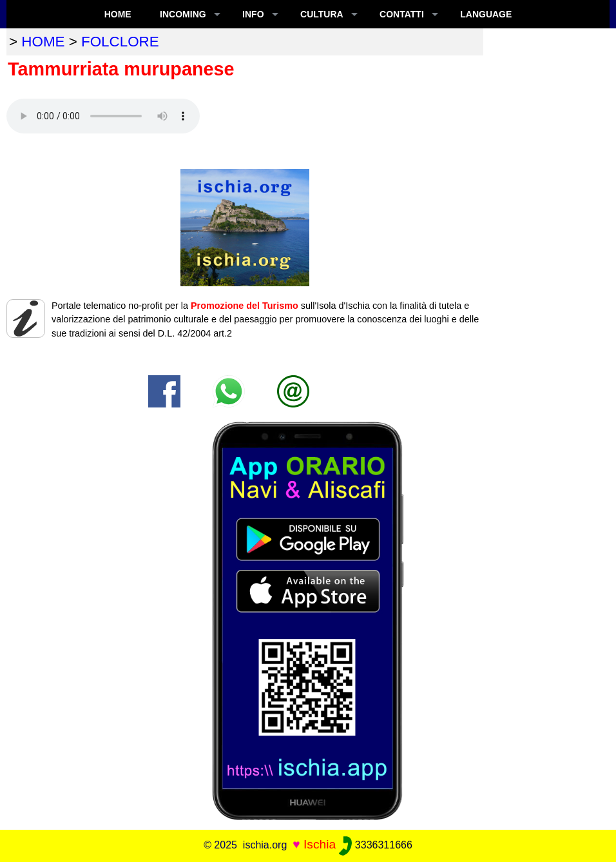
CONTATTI (402, 14)
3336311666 (375, 845)
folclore (120, 42)
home (43, 42)
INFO (253, 14)
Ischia (320, 844)
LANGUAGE (486, 14)
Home (118, 14)
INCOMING (183, 14)
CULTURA (322, 14)
